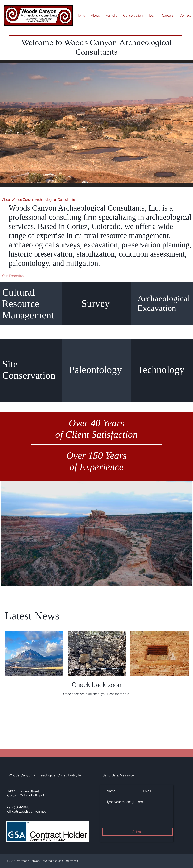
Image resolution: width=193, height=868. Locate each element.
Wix (76, 861)
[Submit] (137, 832)
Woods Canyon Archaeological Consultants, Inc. (46, 775)
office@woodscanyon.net (26, 811)
